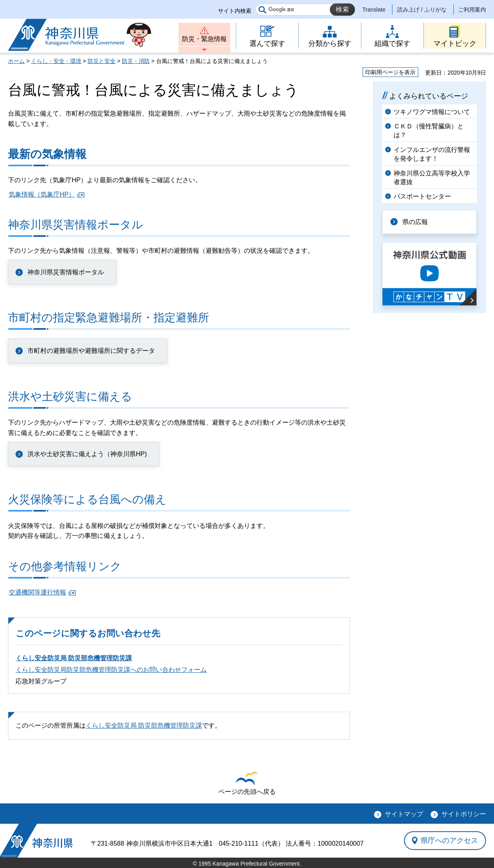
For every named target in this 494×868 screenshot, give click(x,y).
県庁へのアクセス (449, 840)
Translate (374, 10)
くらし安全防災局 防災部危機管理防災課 (74, 658)
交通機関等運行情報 (37, 592)
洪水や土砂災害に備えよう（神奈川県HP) (87, 454)
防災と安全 (102, 61)
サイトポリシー (464, 814)
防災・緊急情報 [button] (204, 39)
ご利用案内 (472, 10)
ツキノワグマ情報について (432, 112)
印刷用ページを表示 (390, 72)
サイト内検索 (235, 11)
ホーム (16, 61)
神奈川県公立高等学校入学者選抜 (432, 178)
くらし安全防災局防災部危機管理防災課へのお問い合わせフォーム (111, 670)
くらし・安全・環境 (56, 61)
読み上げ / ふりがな (422, 10)
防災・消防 (136, 61)
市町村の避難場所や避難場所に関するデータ (91, 351)
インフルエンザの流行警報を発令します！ (432, 154)
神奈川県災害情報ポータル (66, 272)
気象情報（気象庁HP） (42, 194)
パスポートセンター (422, 196)
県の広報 (415, 222)
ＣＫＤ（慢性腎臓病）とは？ (429, 131)
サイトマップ (404, 814)
